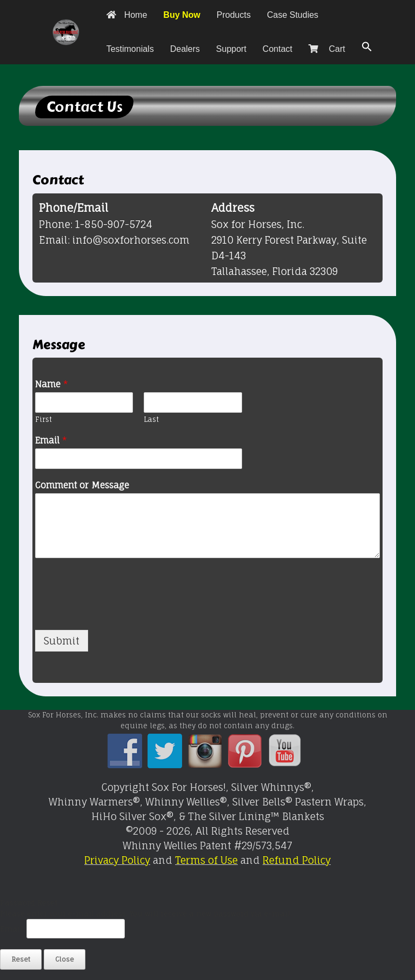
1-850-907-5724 (114, 224)
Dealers (185, 49)
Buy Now (182, 15)
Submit (62, 641)
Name (52, 384)
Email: (13, 929)
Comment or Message (82, 485)
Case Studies (293, 15)
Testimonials (130, 49)
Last (151, 419)
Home (127, 15)
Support (231, 49)
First (43, 419)
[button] (367, 47)
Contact (277, 49)
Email (51, 440)
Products (234, 15)
